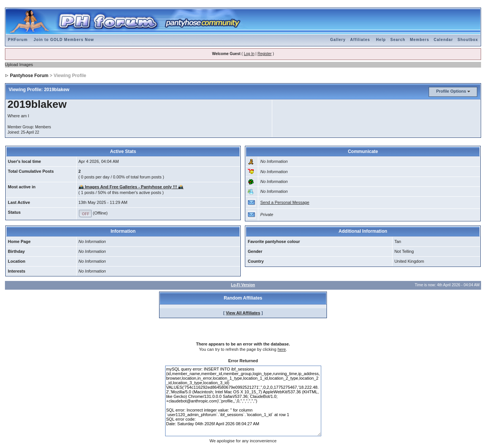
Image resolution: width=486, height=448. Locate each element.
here (282, 349)
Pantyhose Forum (29, 76)
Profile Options (451, 91)
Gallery (338, 40)
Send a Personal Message (285, 202)
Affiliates (360, 40)
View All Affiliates (243, 313)
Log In (249, 54)
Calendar (443, 40)
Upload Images (19, 65)
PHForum (18, 40)
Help (381, 40)
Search (398, 40)
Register (264, 54)
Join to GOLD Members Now (64, 40)
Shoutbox (468, 40)
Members (419, 40)
